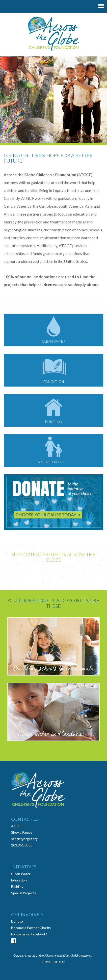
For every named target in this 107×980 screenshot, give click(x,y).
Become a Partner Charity (31, 928)
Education (19, 880)
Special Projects (24, 893)
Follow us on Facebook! (29, 934)
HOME (47, 962)
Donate (17, 921)
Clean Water (21, 874)
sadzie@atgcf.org (24, 839)
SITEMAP (59, 962)
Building (17, 887)
